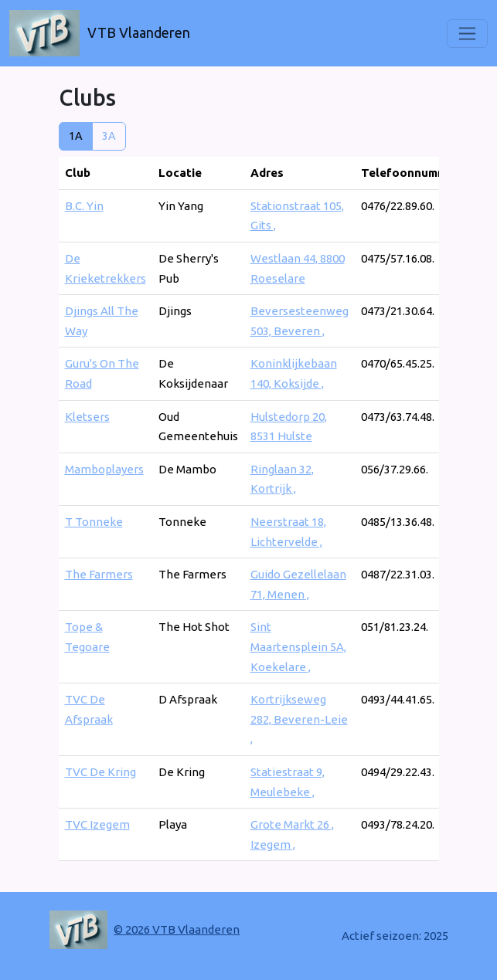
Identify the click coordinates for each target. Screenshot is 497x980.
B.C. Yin (84, 206)
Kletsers (87, 417)
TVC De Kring (100, 772)
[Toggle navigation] (467, 34)
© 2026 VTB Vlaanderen (177, 929)
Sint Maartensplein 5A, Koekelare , (298, 646)
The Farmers (99, 574)
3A (109, 136)
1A (76, 136)
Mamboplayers (104, 469)
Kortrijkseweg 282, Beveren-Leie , (299, 719)
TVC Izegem (97, 824)
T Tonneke (94, 522)
